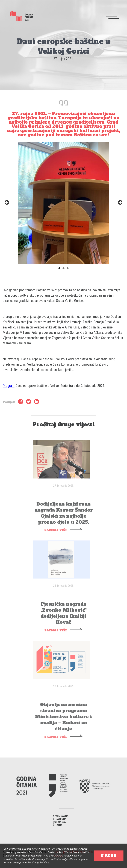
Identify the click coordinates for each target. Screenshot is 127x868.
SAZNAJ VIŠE (56, 534)
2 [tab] (63, 268)
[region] (63, 203)
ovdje (65, 859)
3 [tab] (68, 268)
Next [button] (120, 203)
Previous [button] (7, 203)
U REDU (109, 856)
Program (9, 386)
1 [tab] (59, 268)
